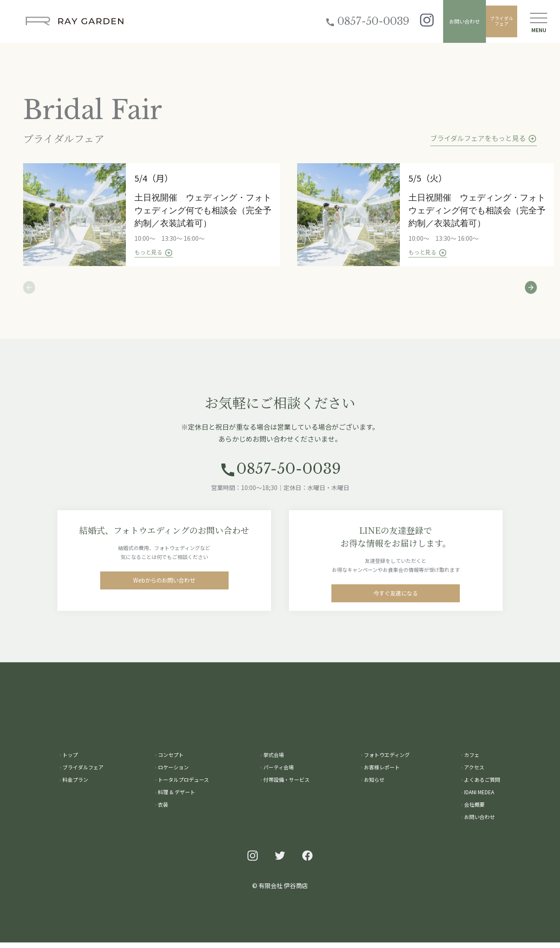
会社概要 (474, 810)
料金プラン (75, 785)
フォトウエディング (387, 760)
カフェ (472, 760)
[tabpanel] (160, 215)
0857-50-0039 (351, 21)
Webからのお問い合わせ (164, 590)
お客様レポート (382, 773)
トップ (70, 760)
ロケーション (173, 773)
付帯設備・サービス (286, 785)
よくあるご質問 (482, 785)
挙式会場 (274, 760)
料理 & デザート (177, 797)
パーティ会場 (279, 773)
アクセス (474, 773)
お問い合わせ (453, 21)
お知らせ (374, 785)
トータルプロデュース (183, 785)
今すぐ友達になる (396, 603)
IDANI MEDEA (479, 797)
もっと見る (157, 253)
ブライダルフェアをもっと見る (484, 138)
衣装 (163, 810)
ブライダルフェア (496, 21)
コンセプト (171, 760)
